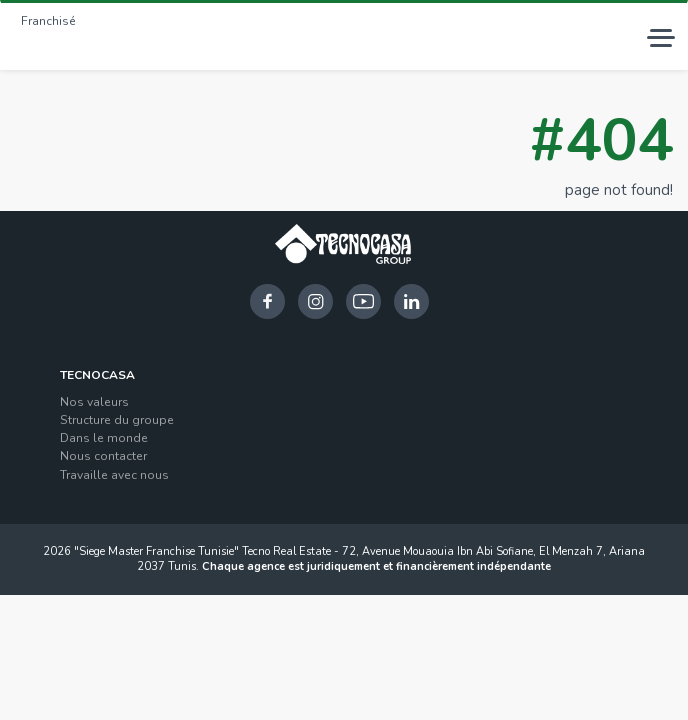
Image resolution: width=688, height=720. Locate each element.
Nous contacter (103, 456)
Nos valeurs (94, 402)
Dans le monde (104, 438)
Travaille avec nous (114, 475)
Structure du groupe (117, 420)
